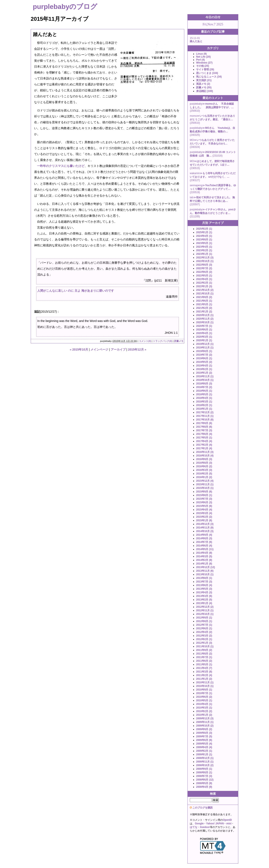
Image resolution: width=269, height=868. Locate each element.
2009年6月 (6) (204, 740)
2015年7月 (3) (204, 499)
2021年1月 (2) (204, 312)
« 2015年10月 (79, 349)
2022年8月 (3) (204, 265)
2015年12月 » (137, 349)
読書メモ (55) (204, 87)
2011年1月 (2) (204, 679)
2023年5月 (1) (204, 243)
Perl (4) (200, 60)
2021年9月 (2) (204, 297)
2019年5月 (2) (204, 362)
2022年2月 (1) (204, 283)
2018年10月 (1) (205, 380)
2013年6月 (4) (204, 585)
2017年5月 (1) (204, 438)
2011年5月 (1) (204, 664)
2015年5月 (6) (204, 506)
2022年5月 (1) (204, 276)
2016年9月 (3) (204, 459)
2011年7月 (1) (204, 657)
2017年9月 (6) (204, 423)
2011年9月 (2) (204, 650)
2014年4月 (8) (204, 553)
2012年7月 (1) (204, 625)
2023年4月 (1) (204, 247)
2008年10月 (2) (205, 765)
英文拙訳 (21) (204, 80)
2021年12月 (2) (205, 290)
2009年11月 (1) (205, 722)
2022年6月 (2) (204, 272)
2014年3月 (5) (204, 556)
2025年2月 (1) (204, 229)
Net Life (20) (203, 57)
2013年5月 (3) (204, 589)
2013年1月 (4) (204, 603)
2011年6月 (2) (204, 661)
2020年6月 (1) (204, 330)
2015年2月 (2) (204, 517)
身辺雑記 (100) (205, 91)
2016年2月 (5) (204, 474)
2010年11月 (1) (205, 682)
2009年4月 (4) (204, 747)
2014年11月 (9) (205, 528)
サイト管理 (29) (205, 69)
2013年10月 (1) (205, 574)
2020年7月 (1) (204, 326)
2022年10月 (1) (205, 261)
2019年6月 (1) (204, 358)
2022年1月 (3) (204, 286)
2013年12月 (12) (206, 567)
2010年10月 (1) (205, 686)
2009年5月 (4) (204, 744)
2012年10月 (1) (205, 614)
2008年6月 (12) (205, 780)
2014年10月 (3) (205, 531)
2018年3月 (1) (204, 402)
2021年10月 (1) (205, 294)
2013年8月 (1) (204, 578)
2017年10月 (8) (205, 420)
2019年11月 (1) (205, 348)
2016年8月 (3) (204, 463)
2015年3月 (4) (204, 513)
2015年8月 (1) (204, 495)
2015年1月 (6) (204, 520)
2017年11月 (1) (205, 416)
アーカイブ (118, 349)
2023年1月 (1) (204, 254)
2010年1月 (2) (204, 715)
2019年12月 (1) (205, 344)
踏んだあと (45, 34)
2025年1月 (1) (204, 232)
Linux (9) (201, 54)
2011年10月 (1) (205, 646)
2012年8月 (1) (204, 621)
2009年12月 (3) (205, 718)
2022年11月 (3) (205, 258)
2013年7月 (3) (204, 582)
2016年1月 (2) (204, 477)
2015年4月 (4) (204, 510)
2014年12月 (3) (205, 524)
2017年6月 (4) (204, 434)
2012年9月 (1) (204, 618)
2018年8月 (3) (204, 384)
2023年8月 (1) (204, 240)
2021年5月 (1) (204, 304)
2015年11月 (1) (205, 484)
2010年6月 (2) (204, 697)
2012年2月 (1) (204, 639)
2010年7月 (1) (204, 693)
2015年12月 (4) (205, 481)
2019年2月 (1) (204, 369)
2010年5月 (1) (204, 700)
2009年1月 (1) (204, 754)
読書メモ (179, 341)
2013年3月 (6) (204, 596)
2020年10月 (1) (205, 322)
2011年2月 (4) (204, 675)
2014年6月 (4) (204, 546)
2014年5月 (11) (205, 549)
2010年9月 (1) (204, 690)
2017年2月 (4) (204, 445)
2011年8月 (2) (204, 654)
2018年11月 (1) (205, 376)
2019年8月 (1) (204, 351)
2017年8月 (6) (204, 427)
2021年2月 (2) (204, 308)
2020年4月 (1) (204, 333)
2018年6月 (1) (204, 391)
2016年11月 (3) (205, 452)
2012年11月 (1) (205, 610)
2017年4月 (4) (204, 441)
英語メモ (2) (203, 84)
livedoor (205, 827)
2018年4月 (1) (204, 398)
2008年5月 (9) (204, 783)
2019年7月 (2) (204, 355)
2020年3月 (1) (204, 337)
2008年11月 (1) (205, 762)
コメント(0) (145, 341)
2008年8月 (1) (204, 772)
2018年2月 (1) (204, 405)
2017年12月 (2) (205, 412)
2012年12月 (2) (205, 607)
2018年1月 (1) (204, 409)
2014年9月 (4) (204, 535)
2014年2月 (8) (204, 560)
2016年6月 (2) (204, 466)
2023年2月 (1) (204, 250)
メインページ (99, 349)
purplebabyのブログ (65, 7)
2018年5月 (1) (204, 394)
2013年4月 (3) (204, 592)
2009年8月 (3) (204, 733)
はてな (194, 827)
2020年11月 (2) (205, 319)
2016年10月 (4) (205, 456)
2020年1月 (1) (204, 340)
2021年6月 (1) (204, 301)
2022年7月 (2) (204, 268)
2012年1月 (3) (204, 643)
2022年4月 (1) (204, 279)
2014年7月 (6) (204, 542)
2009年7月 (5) (204, 736)
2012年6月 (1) (204, 628)
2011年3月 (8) (204, 672)
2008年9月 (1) (204, 769)
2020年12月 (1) (205, 315)
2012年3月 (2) (204, 636)
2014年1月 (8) (204, 564)
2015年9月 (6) (204, 492)
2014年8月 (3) (204, 538)
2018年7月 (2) (204, 387)
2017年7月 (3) (204, 430)
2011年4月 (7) (204, 668)
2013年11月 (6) (205, 571)
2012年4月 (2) (204, 632)
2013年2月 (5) (204, 600)
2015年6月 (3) (204, 502)
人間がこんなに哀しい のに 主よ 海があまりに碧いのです (76, 291)
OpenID (227, 820)
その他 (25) (203, 66)
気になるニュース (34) (209, 77)
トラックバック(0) (162, 341)
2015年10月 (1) (205, 488)
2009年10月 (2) (205, 726)
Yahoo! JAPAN (215, 824)
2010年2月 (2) (204, 711)
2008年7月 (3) (204, 776)
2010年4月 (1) (204, 704)
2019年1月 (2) (204, 373)
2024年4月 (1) (204, 236)
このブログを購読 (202, 808)
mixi (229, 824)
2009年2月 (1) (204, 751)
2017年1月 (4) (204, 448)
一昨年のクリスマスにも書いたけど (61, 166)
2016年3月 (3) (204, 470)
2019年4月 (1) (204, 366)
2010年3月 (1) (204, 708)
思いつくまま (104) (207, 73)
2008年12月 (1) (205, 758)
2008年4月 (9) (204, 787)
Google (199, 824)
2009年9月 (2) (204, 729)
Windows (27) (204, 63)
